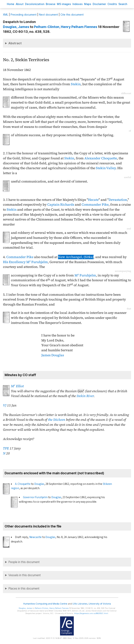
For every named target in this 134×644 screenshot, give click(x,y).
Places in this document (24, 589)
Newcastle (35, 537)
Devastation (118, 200)
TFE (6, 448)
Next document (48, 15)
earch (123, 4)
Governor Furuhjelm (35, 497)
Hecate (93, 200)
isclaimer (99, 4)
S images (64, 4)
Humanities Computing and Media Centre (45, 604)
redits (112, 4)
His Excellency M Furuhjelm (25, 262)
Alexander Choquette (101, 158)
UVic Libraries (80, 604)
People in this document (24, 562)
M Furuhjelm (85, 275)
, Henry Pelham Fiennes (66, 27)
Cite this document (72, 15)
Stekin (76, 84)
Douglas (39, 484)
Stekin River (85, 396)
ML (6, 15)
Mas (88, 4)
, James (16, 27)
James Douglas (53, 355)
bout (20, 4)
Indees (78, 4)
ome (11, 4)
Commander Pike (95, 205)
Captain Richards (61, 205)
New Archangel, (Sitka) (76, 257)
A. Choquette (23, 484)
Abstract (15, 43)
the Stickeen (57, 420)
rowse (51, 4)
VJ (5, 405)
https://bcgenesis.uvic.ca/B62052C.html (91, 613)
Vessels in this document (25, 575)
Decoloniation (35, 4)
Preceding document (24, 15)
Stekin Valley (106, 168)
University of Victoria (100, 604)
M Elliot (17, 386)
